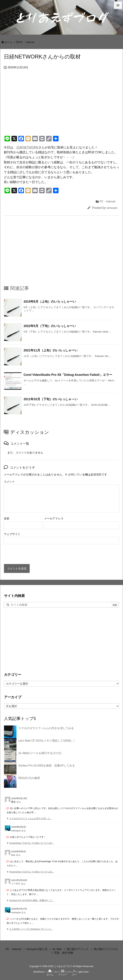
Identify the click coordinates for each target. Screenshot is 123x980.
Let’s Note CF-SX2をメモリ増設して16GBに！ (47, 741)
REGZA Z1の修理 (29, 778)
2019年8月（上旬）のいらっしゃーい (50, 302)
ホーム (8, 42)
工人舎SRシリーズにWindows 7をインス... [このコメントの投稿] (31, 929)
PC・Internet (27, 42)
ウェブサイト (12, 534)
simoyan (112, 208)
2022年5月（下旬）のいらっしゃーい (50, 326)
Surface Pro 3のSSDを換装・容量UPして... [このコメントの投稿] (31, 900)
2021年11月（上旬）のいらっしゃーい (51, 350)
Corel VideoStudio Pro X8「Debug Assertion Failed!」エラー (68, 375)
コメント (9, 482)
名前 (7, 518)
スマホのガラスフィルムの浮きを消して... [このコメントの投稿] (30, 818)
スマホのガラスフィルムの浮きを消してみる (46, 728)
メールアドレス (54, 518)
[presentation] (30, 555)
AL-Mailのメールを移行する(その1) (40, 753)
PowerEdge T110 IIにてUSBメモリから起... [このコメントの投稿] (32, 843)
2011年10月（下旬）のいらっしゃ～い (51, 399)
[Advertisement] (61, 106)
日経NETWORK (27, 147)
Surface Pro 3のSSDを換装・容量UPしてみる (47, 766)
